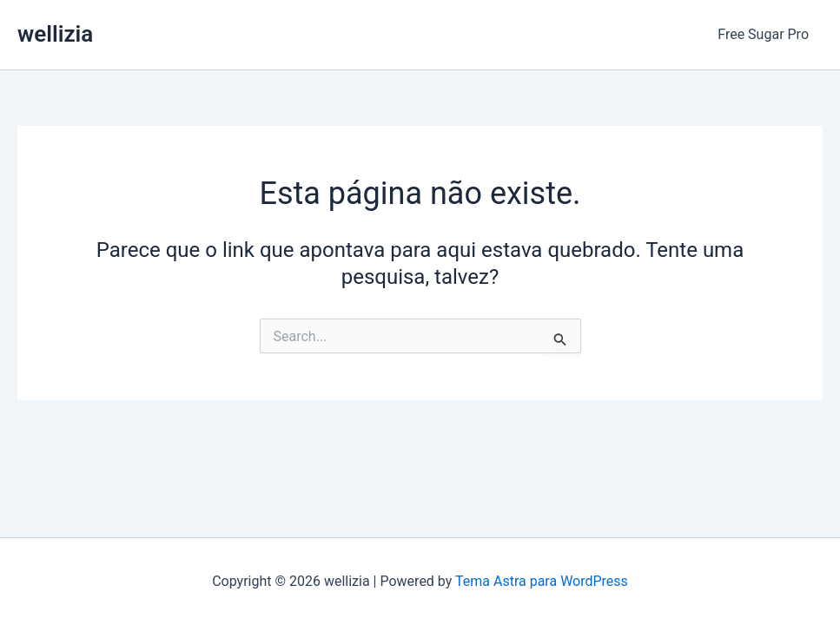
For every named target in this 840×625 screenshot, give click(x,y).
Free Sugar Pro (763, 34)
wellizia (55, 34)
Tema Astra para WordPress (542, 581)
